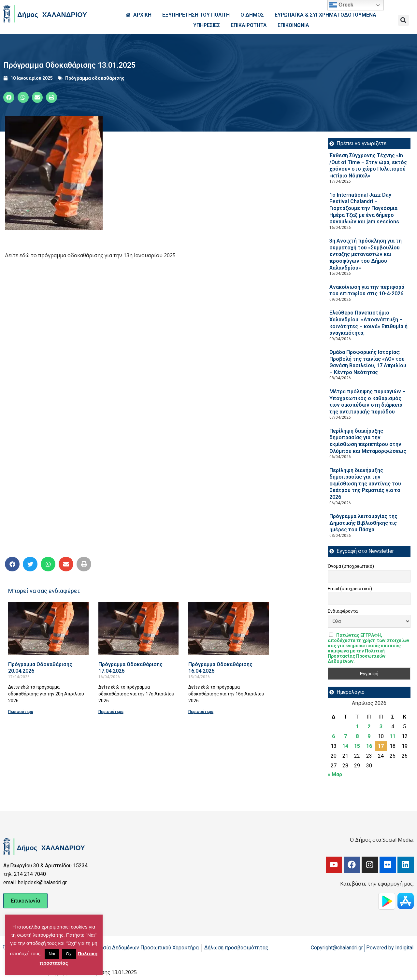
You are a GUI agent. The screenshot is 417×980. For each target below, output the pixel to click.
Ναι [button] (52, 954)
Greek (341, 5)
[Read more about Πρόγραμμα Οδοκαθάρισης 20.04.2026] (48, 628)
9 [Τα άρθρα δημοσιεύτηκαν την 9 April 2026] (369, 736)
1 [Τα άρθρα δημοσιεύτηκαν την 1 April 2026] (357, 727)
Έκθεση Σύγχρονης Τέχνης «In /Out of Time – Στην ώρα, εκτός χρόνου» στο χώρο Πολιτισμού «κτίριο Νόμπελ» (368, 166)
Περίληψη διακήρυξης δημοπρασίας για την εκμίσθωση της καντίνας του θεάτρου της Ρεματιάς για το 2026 (365, 484)
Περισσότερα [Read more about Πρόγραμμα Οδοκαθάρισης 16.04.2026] (201, 712)
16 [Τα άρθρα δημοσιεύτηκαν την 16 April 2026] (369, 746)
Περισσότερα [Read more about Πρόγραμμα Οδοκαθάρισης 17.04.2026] (111, 712)
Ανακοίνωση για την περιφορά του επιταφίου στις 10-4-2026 (367, 290)
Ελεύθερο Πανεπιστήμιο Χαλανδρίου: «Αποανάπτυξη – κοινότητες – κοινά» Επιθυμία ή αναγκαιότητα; (368, 323)
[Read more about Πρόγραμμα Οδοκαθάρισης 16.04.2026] (229, 628)
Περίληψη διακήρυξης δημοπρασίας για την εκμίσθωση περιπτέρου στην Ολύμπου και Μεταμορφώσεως (368, 441)
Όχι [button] (69, 954)
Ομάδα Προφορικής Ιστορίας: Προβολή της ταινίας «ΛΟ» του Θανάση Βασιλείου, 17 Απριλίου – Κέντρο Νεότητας (368, 362)
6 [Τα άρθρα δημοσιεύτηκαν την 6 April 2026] (333, 736)
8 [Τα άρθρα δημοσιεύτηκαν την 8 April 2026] (357, 736)
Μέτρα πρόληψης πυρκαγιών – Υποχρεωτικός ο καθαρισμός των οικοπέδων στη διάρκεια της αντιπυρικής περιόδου (367, 402)
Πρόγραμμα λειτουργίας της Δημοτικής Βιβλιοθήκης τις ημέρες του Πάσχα (363, 523)
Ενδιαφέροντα (343, 611)
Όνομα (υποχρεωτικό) (351, 566)
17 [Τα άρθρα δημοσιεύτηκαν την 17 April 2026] (381, 746)
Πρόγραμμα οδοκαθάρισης (95, 78)
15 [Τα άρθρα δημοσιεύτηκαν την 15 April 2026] (357, 746)
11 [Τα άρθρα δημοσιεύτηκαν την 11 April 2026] (393, 736)
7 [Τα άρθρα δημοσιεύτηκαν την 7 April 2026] (345, 736)
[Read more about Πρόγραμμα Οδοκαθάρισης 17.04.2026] (139, 628)
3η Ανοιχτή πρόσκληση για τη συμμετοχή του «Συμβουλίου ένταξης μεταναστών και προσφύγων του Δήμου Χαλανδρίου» (366, 254)
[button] (403, 20)
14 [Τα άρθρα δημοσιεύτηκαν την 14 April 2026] (345, 746)
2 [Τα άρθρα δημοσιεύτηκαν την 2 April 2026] (369, 727)
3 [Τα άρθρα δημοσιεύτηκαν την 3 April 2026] (381, 727)
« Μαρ (335, 774)
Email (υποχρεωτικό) (350, 589)
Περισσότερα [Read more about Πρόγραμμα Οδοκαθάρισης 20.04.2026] (21, 712)
